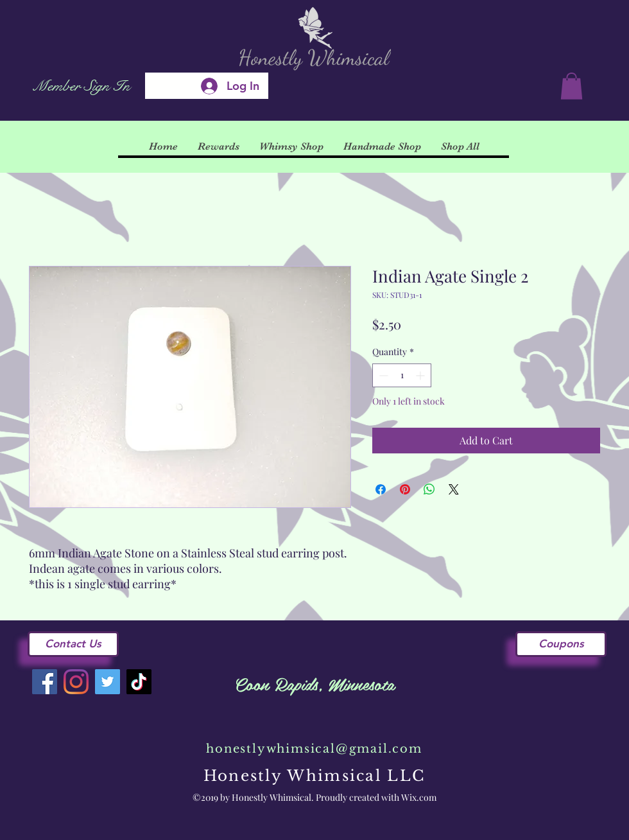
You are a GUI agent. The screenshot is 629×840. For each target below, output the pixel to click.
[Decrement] (382, 375)
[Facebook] (45, 682)
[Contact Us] (73, 644)
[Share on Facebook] (381, 489)
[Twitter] (108, 682)
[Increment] (421, 375)
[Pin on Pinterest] (405, 489)
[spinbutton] (402, 375)
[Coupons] (561, 644)
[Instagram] (76, 682)
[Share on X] (454, 489)
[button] (572, 86)
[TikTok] (139, 682)
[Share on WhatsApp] (429, 489)
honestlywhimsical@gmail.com (314, 749)
